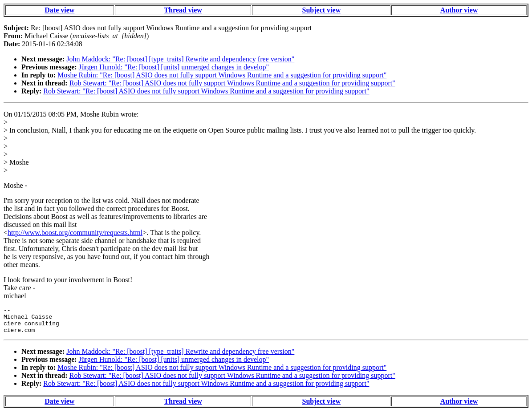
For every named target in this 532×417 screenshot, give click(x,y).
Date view (59, 10)
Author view (459, 10)
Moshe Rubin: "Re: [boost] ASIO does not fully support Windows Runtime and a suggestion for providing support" (222, 75)
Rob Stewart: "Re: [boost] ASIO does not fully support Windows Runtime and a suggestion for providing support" (232, 83)
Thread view (183, 10)
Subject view (322, 10)
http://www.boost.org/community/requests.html (75, 233)
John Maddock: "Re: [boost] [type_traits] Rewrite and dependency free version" (180, 59)
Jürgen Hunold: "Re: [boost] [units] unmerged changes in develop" (174, 67)
